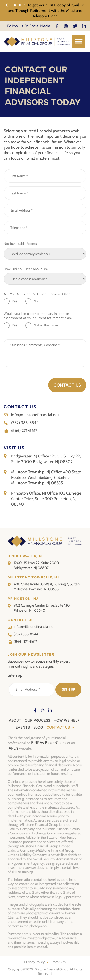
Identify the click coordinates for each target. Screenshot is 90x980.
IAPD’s (13, 748)
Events (23, 727)
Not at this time (46, 325)
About (15, 720)
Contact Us (60, 727)
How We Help (67, 720)
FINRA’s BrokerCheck (49, 743)
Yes (15, 301)
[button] (79, 42)
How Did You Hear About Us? (26, 269)
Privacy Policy (34, 962)
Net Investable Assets (20, 244)
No (36, 301)
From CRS (58, 962)
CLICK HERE (16, 5)
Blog (38, 727)
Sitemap (15, 675)
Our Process (37, 720)
